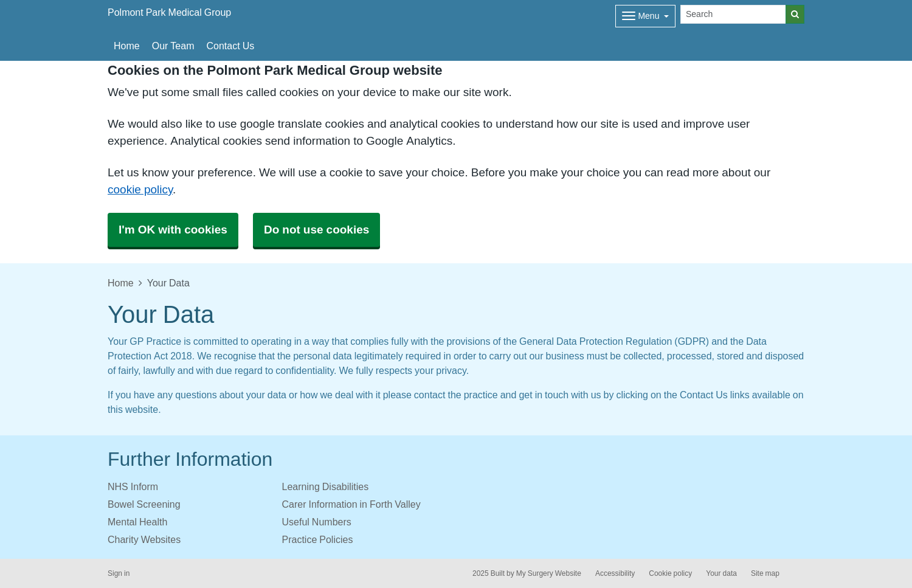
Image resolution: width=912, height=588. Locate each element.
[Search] (733, 14)
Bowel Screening (144, 504)
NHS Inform (133, 486)
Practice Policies (318, 539)
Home (127, 46)
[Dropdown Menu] (645, 16)
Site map (765, 573)
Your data (721, 573)
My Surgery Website (549, 573)
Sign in (119, 573)
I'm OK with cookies (173, 230)
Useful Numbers (317, 522)
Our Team (173, 46)
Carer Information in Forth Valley (351, 504)
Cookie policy (670, 573)
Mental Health (137, 522)
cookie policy (140, 189)
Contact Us (230, 46)
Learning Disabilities (326, 486)
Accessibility (615, 573)
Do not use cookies (316, 230)
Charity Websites (144, 539)
